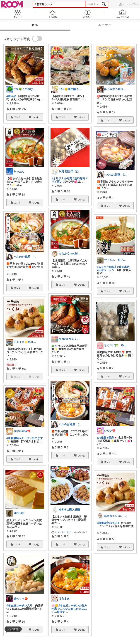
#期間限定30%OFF (108, 523)
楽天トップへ (129, 4)
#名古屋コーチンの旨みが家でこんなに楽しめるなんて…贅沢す (69, 609)
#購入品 (11, 96)
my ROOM (123, 14)
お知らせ (88, 14)
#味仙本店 (123, 267)
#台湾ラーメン (106, 270)
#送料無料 (13, 438)
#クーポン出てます (31, 438)
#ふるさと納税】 (107, 267)
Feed (18, 14)
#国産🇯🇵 (112, 438)
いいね (36, 117)
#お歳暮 (102, 438)
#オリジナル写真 (62, 179)
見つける (53, 14)
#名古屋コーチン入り (19, 606)
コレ (17, 117)
